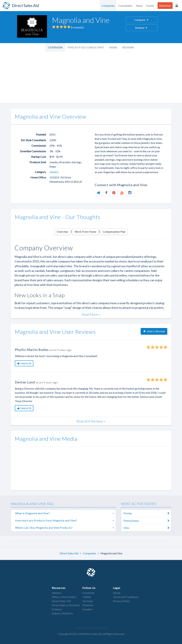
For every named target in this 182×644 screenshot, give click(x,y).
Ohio (147, 528)
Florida (147, 513)
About (117, 593)
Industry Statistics (62, 613)
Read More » (91, 314)
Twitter (87, 597)
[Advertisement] (91, 77)
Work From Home (85, 232)
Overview (55, 47)
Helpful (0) (24, 363)
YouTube (88, 601)
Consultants (125, 6)
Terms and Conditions (126, 597)
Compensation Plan (114, 232)
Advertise (165, 6)
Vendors (57, 593)
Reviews (128, 47)
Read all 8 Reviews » (91, 421)
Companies (108, 6)
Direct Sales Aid (69, 553)
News (139, 6)
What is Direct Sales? (64, 597)
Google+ (88, 609)
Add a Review (154, 331)
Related (142, 28)
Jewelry (54, 172)
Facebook (88, 593)
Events (150, 6)
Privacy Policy (121, 601)
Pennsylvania (147, 521)
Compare (142, 20)
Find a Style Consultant (86, 47)
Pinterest (88, 605)
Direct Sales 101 (61, 601)
